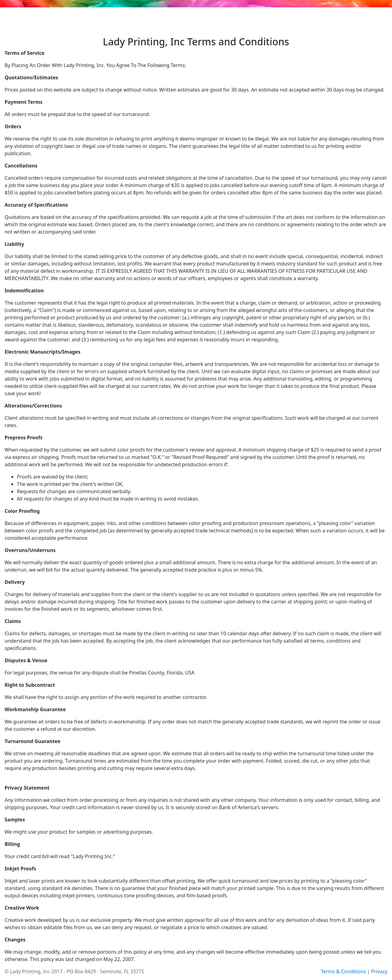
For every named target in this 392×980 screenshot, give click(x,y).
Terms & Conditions (343, 971)
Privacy (379, 971)
